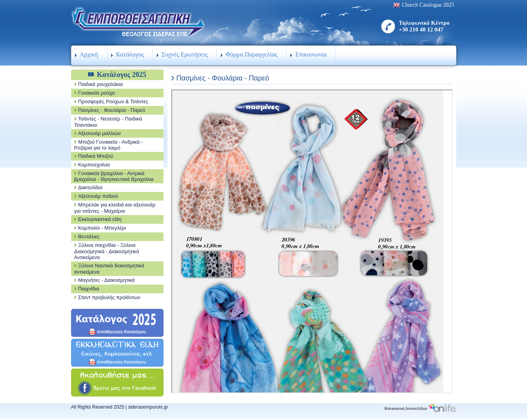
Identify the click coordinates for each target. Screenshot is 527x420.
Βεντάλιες (89, 236)
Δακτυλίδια (90, 187)
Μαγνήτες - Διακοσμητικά (107, 280)
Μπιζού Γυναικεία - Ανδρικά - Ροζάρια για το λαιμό (109, 145)
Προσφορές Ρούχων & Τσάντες (113, 101)
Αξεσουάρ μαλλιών (100, 133)
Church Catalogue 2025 (428, 5)
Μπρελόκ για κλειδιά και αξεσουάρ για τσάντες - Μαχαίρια (115, 208)
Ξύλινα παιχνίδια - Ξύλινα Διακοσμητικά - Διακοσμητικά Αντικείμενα (107, 251)
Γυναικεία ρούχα (96, 93)
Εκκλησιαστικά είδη (100, 219)
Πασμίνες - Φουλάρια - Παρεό (112, 110)
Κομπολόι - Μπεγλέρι (102, 228)
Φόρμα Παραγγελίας (252, 54)
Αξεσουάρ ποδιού (98, 196)
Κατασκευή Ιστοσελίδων (420, 408)
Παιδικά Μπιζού (96, 156)
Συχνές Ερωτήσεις (185, 54)
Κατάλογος (130, 54)
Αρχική (89, 54)
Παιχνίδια (89, 289)
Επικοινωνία (311, 54)
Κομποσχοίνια (94, 165)
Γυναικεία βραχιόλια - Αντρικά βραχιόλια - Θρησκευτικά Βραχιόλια (114, 176)
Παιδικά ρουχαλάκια (101, 84)
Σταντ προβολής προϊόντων (109, 297)
